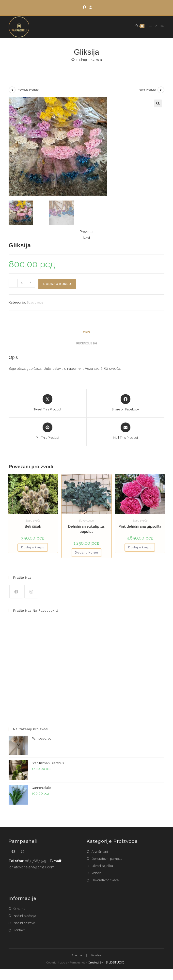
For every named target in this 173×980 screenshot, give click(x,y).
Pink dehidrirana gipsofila (140, 526)
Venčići (97, 873)
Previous (86, 232)
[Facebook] (84, 7)
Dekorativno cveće (105, 880)
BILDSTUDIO (115, 962)
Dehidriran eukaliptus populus (86, 529)
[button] (158, 103)
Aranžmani (100, 852)
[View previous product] (12, 90)
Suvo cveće (35, 302)
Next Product (148, 90)
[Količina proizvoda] (22, 283)
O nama (19, 909)
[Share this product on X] (47, 403)
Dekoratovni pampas (107, 859)
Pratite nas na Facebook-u (36, 611)
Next (86, 238)
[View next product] (161, 90)
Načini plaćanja (25, 916)
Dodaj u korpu (57, 284)
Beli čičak (33, 526)
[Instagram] (90, 7)
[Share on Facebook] (125, 403)
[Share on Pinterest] (47, 431)
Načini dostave (24, 923)
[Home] (73, 60)
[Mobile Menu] (155, 26)
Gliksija (97, 60)
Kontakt (19, 930)
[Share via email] (126, 431)
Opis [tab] (86, 332)
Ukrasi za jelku (102, 866)
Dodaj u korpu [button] (33, 547)
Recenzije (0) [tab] (87, 343)
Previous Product (28, 90)
